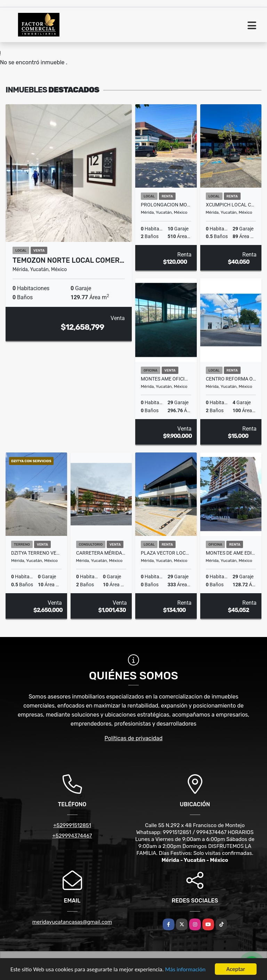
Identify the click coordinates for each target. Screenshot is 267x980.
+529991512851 (72, 825)
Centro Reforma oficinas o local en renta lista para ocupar (231, 379)
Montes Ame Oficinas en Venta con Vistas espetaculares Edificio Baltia (166, 379)
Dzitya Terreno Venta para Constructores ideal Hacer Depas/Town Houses (36, 553)
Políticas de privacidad (134, 738)
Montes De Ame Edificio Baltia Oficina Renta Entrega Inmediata (231, 553)
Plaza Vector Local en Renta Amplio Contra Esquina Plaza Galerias (166, 553)
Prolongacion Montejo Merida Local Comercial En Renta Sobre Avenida (166, 205)
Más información (185, 970)
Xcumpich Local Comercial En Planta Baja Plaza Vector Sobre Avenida (231, 205)
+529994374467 (72, 836)
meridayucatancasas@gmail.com (72, 922)
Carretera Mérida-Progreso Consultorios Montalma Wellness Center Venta (101, 553)
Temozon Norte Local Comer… (68, 260)
